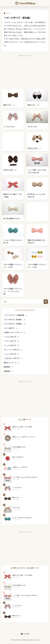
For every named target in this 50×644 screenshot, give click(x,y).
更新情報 (9, 373)
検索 (46, 302)
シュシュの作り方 (12, 355)
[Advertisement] (25, 72)
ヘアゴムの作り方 (12, 337)
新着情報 (9, 368)
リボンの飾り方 (11, 329)
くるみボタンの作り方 (14, 360)
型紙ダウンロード (12, 364)
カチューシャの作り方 (14, 351)
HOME (25, 635)
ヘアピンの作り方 (12, 342)
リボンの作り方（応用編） (15, 324)
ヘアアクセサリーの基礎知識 (16, 315)
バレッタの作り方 (12, 346)
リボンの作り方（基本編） (15, 320)
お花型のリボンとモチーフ (15, 333)
